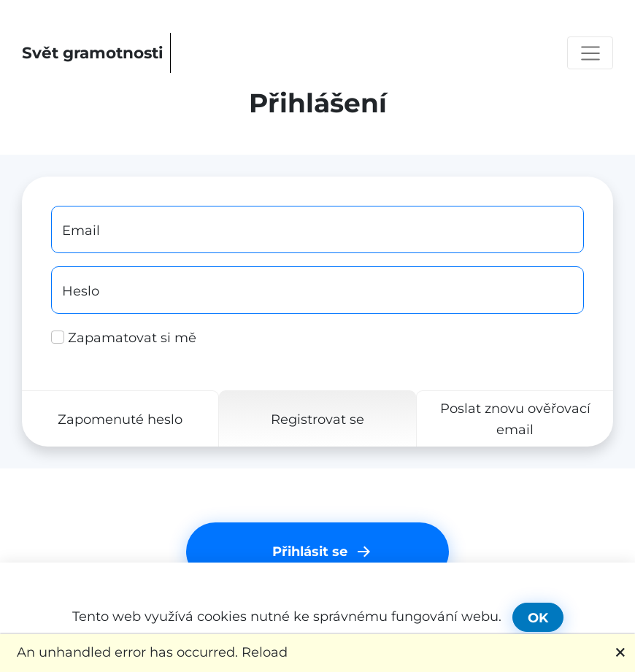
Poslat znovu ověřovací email (515, 419)
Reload (265, 652)
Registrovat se (317, 418)
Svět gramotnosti (93, 53)
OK (538, 618)
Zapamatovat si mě (124, 337)
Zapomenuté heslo (120, 418)
